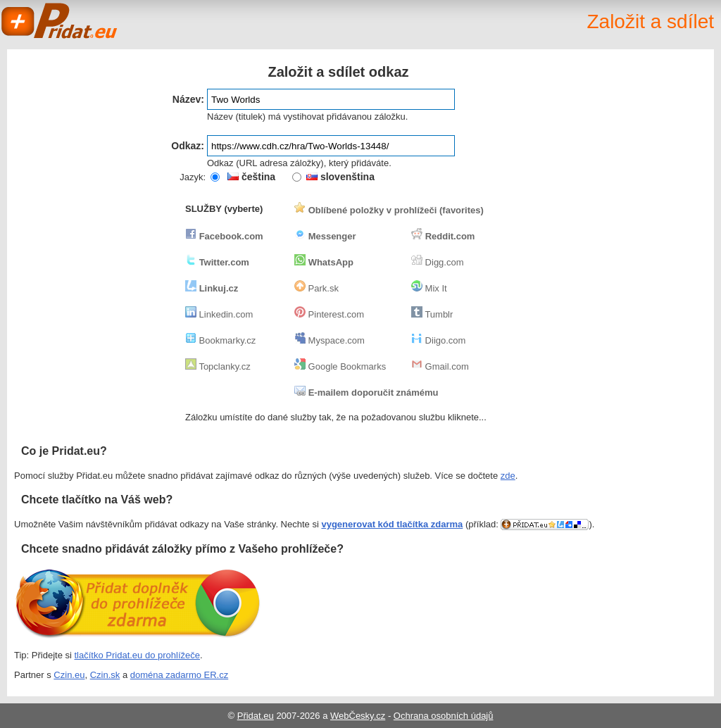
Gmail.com (440, 366)
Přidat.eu (256, 716)
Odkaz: (188, 146)
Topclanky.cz (218, 366)
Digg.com (438, 262)
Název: (188, 99)
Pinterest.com (329, 314)
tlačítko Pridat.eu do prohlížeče (138, 655)
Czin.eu (69, 675)
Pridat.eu (60, 21)
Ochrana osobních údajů (444, 716)
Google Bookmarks (340, 366)
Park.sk (316, 288)
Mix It (429, 288)
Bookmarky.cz (220, 340)
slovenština (340, 177)
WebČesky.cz (358, 716)
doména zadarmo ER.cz (179, 675)
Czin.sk (105, 675)
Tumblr (432, 314)
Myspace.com (330, 340)
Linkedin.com (219, 314)
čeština (251, 177)
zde (508, 476)
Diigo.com (438, 340)
